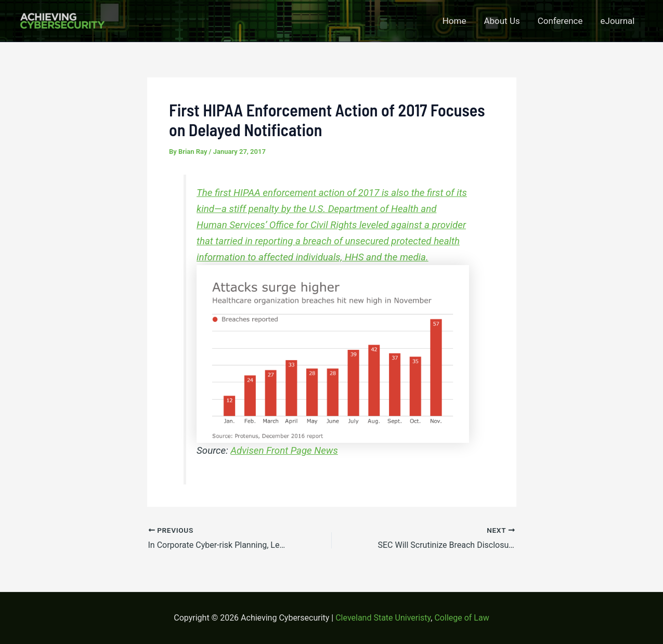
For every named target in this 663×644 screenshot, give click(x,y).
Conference (560, 21)
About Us (502, 21)
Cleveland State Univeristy (383, 618)
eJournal (618, 21)
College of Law (461, 618)
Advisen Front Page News (284, 451)
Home (454, 21)
